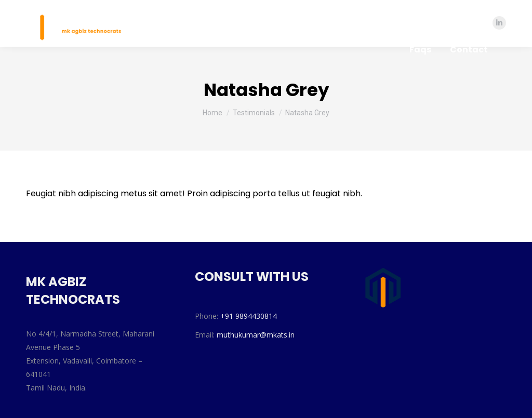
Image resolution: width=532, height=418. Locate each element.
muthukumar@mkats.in (256, 335)
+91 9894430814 (249, 316)
